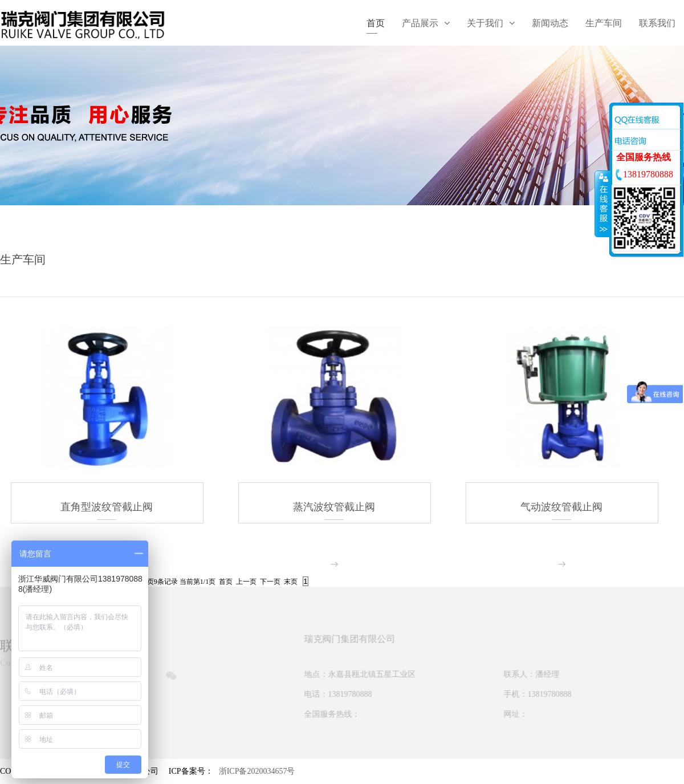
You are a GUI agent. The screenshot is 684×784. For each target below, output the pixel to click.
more (334, 564)
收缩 (602, 204)
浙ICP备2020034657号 (257, 769)
